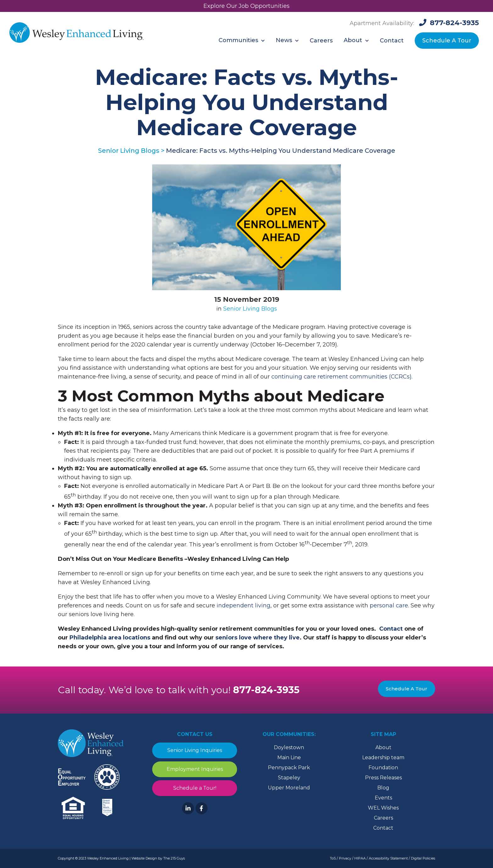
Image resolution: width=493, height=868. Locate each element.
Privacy (345, 858)
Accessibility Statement (388, 858)
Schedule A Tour (407, 689)
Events (383, 798)
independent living (244, 605)
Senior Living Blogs (250, 309)
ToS (333, 858)
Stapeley (289, 778)
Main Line (289, 757)
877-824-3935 (266, 690)
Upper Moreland (289, 788)
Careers (383, 818)
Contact (383, 828)
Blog (383, 788)
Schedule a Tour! (195, 788)
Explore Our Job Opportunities (246, 6)
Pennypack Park (289, 768)
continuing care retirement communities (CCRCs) (341, 377)
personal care (389, 605)
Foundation (383, 768)
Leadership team (383, 757)
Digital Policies (423, 858)
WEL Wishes (383, 808)
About (383, 747)
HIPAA (360, 858)
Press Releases (383, 778)
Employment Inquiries (195, 769)
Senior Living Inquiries (195, 750)
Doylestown (289, 747)
